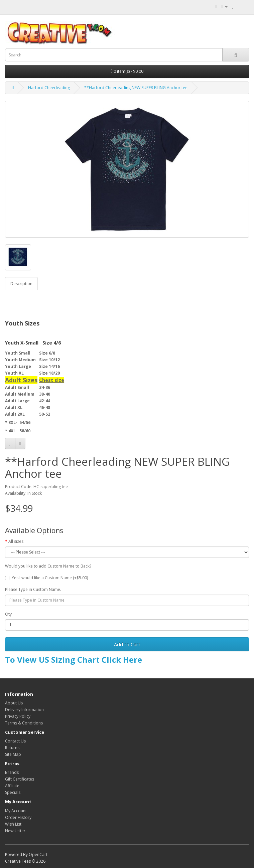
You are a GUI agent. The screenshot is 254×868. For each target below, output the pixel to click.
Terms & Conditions (24, 723)
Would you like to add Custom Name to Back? (48, 566)
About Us (14, 703)
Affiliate (12, 786)
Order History (18, 817)
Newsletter (15, 831)
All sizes (16, 541)
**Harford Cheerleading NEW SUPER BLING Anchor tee (136, 88)
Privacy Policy (18, 716)
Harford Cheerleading (49, 88)
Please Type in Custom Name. (33, 589)
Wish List (13, 824)
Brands (12, 772)
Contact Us (15, 741)
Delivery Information (24, 710)
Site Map (13, 754)
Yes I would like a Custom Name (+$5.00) (46, 578)
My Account (16, 811)
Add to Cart (127, 644)
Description (21, 284)
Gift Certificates (20, 779)
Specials (13, 792)
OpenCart (38, 854)
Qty (8, 614)
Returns (12, 748)
